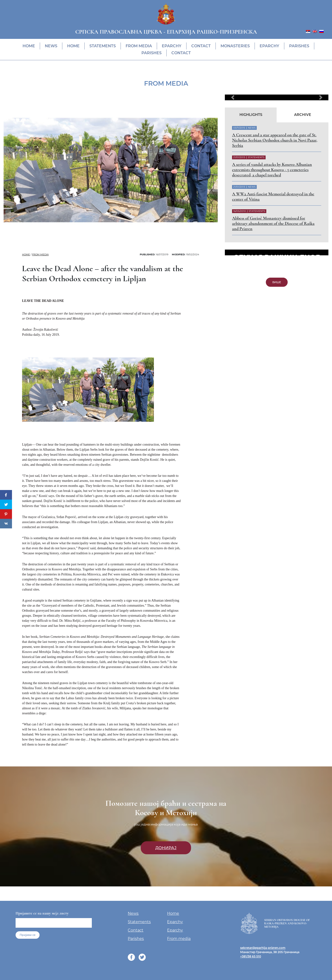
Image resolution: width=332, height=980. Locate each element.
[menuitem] (308, 31)
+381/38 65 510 (251, 956)
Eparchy (172, 46)
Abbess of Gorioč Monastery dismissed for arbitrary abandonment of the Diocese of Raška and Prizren (273, 223)
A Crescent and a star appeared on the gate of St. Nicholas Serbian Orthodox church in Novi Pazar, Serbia (275, 140)
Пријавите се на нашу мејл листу (42, 913)
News (51, 46)
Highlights (251, 115)
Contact (201, 46)
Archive (303, 115)
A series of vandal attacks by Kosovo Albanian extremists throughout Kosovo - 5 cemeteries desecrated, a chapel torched (272, 170)
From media (139, 46)
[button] (233, 97)
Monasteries (235, 46)
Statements (103, 46)
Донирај (166, 848)
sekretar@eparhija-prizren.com (263, 948)
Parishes (299, 46)
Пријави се (28, 935)
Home (29, 46)
